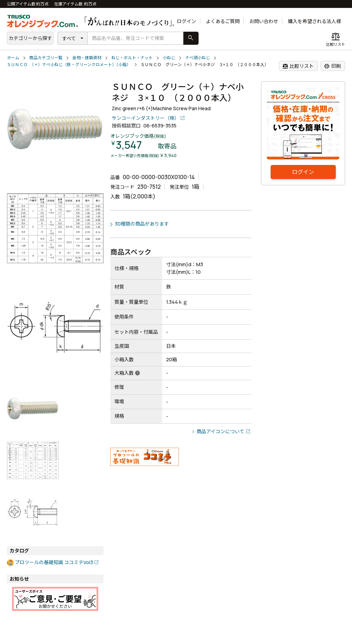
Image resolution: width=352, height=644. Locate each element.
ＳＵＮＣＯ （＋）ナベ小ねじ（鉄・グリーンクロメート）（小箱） (69, 65)
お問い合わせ (264, 21)
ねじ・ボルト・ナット (132, 58)
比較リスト (298, 66)
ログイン (187, 21)
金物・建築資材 (87, 58)
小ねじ (169, 58)
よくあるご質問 (223, 21)
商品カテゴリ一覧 (46, 58)
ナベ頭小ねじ (198, 58)
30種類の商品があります (142, 224)
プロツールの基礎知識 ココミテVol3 (54, 562)
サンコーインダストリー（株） (145, 118)
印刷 (333, 66)
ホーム (13, 58)
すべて (69, 38)
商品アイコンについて (220, 431)
